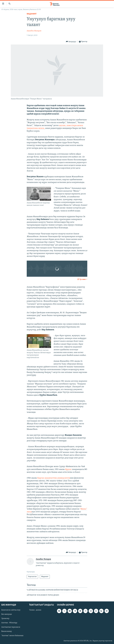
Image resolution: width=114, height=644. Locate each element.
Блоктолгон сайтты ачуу (11, 610)
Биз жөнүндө (7, 614)
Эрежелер (5, 619)
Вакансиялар (7, 631)
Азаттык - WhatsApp (9, 623)
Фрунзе (68, 469)
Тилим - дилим (35, 610)
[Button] (71, 42)
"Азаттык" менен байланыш (12, 636)
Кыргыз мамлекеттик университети (54, 478)
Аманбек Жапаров (34, 31)
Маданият (32, 14)
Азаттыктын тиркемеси (11, 627)
